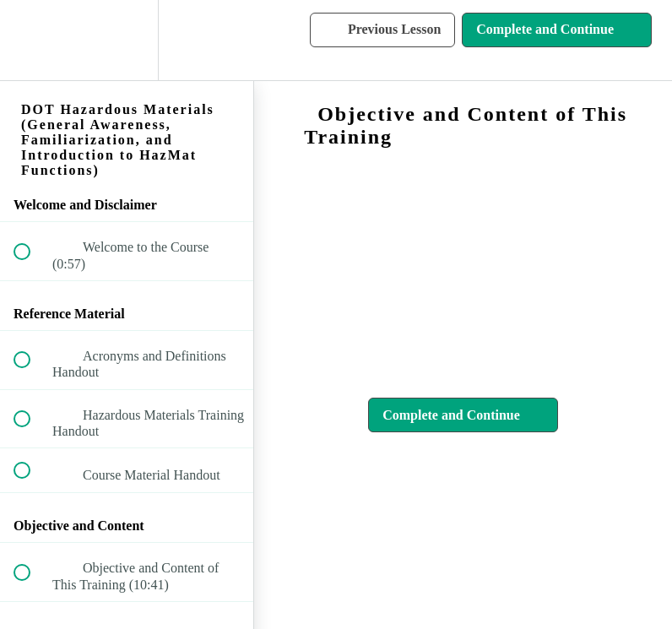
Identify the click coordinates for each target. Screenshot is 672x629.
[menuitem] (127, 40)
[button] (31, 40)
